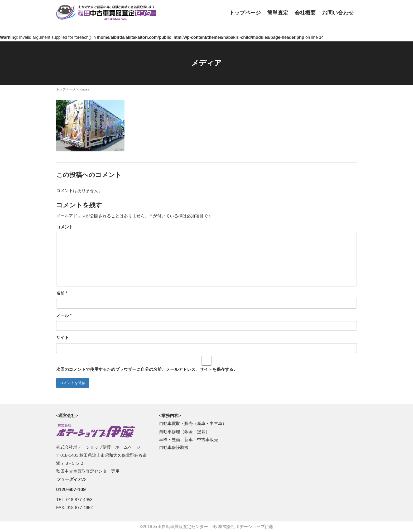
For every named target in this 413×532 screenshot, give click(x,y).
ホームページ (128, 447)
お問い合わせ (338, 13)
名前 (62, 293)
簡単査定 (278, 13)
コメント (65, 227)
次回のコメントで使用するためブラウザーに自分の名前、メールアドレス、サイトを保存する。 (147, 369)
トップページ (245, 13)
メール (64, 315)
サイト (63, 337)
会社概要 (305, 13)
